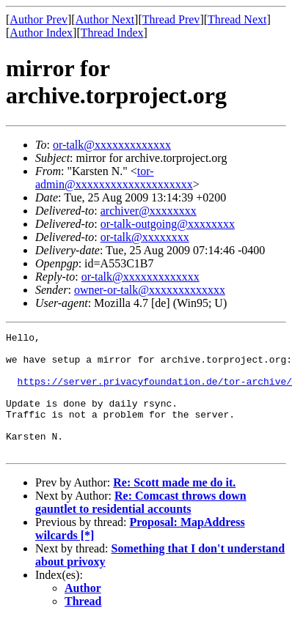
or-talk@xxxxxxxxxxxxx (112, 145)
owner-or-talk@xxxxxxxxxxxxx (150, 290)
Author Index (41, 33)
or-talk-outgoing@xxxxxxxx (168, 224)
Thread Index (112, 33)
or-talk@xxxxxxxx (145, 237)
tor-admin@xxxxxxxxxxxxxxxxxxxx (114, 178)
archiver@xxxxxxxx (149, 211)
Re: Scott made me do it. (174, 507)
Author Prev (39, 19)
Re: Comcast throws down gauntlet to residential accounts (141, 526)
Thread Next (237, 19)
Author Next (105, 19)
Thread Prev (171, 19)
